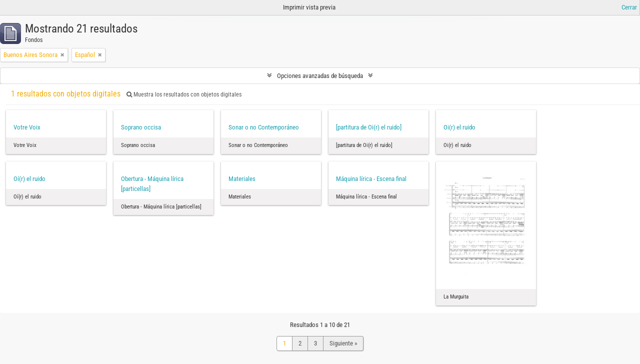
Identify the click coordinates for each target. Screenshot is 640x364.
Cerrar (629, 7)
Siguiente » (343, 343)
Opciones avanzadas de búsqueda (320, 76)
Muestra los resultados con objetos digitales (184, 94)
